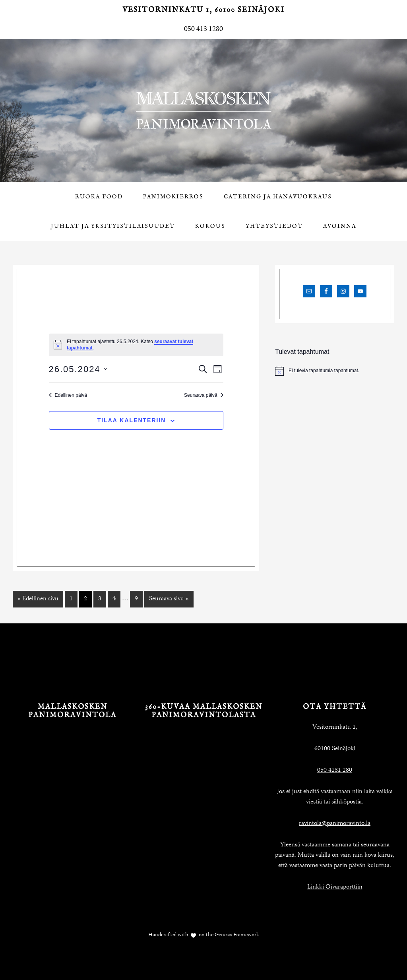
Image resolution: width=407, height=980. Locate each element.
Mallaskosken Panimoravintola (203, 111)
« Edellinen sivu (38, 599)
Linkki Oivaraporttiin (335, 887)
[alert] (335, 371)
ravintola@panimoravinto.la (335, 824)
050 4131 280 (335, 770)
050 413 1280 (203, 29)
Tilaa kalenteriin (132, 420)
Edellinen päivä (68, 395)
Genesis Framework (236, 935)
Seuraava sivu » (169, 599)
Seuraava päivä (203, 395)
